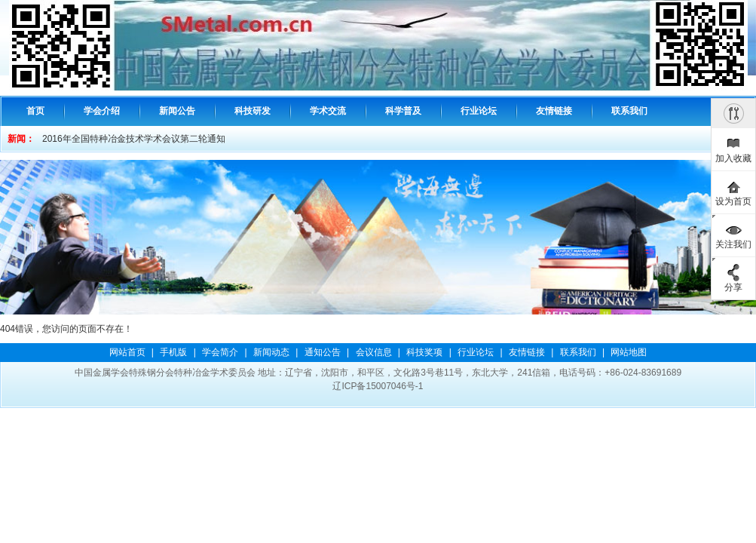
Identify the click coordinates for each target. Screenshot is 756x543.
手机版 (173, 352)
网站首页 (127, 352)
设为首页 (733, 201)
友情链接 (527, 352)
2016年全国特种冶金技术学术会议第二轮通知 (134, 139)
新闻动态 (271, 352)
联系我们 (578, 352)
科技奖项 (424, 352)
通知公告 (323, 352)
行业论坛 (476, 352)
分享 (733, 287)
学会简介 (220, 352)
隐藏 (733, 113)
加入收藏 (733, 158)
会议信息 (374, 352)
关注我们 (733, 244)
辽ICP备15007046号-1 (378, 386)
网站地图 (629, 352)
